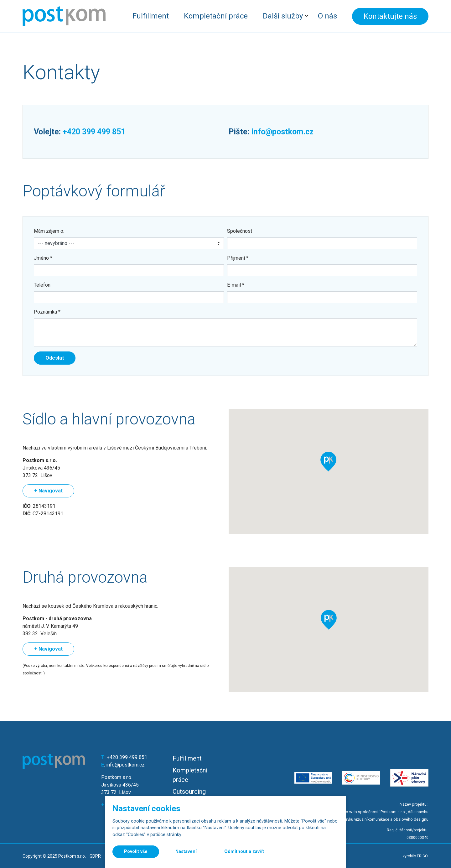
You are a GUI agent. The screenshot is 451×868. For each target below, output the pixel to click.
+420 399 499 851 (94, 132)
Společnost (240, 231)
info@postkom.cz (282, 132)
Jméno (43, 258)
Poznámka (47, 312)
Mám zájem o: (49, 231)
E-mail (236, 285)
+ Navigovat (48, 491)
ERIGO (422, 856)
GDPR (95, 856)
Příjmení (238, 258)
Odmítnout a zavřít (244, 852)
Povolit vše (136, 852)
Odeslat (55, 358)
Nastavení (186, 852)
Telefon (42, 285)
